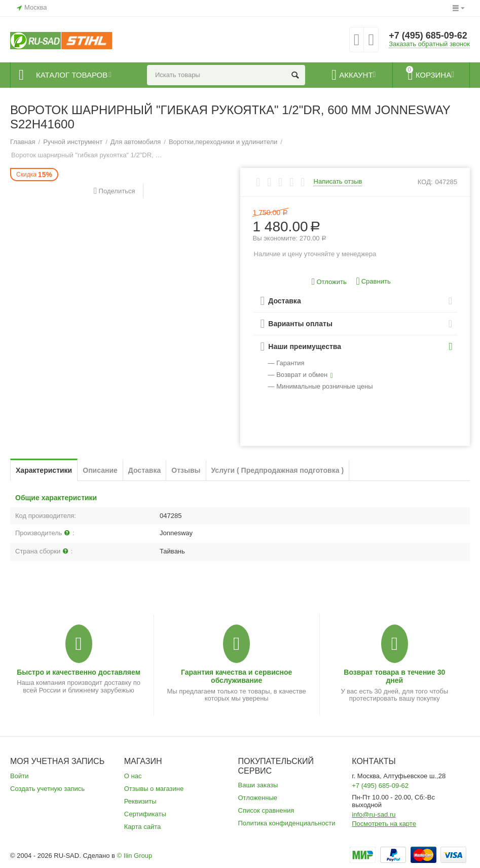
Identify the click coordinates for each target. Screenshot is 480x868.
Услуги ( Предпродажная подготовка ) (278, 470)
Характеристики (44, 470)
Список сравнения (266, 810)
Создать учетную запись (47, 789)
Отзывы (186, 470)
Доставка (144, 470)
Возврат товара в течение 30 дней (394, 676)
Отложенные (258, 798)
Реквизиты (140, 801)
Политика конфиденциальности (287, 823)
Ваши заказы (258, 785)
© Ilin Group (135, 856)
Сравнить (373, 281)
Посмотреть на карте (384, 824)
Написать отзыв (338, 182)
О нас (133, 776)
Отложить (329, 282)
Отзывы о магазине (154, 789)
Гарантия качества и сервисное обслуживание (236, 676)
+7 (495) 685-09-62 (428, 36)
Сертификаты (145, 814)
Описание (100, 470)
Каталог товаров (72, 75)
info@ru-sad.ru (374, 814)
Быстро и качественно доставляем (79, 672)
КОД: (425, 182)
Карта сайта (143, 827)
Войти (19, 776)
